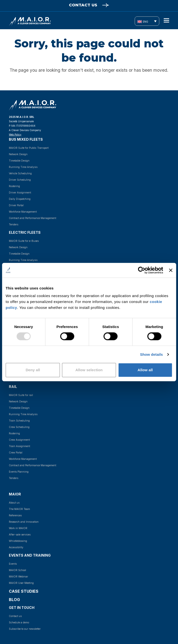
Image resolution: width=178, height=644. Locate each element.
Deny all (33, 370)
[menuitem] (147, 21)
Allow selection (89, 370)
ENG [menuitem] (146, 22)
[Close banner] (171, 270)
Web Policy (15, 135)
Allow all (145, 370)
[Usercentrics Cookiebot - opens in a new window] (142, 270)
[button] (166, 21)
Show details (152, 354)
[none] (147, 21)
